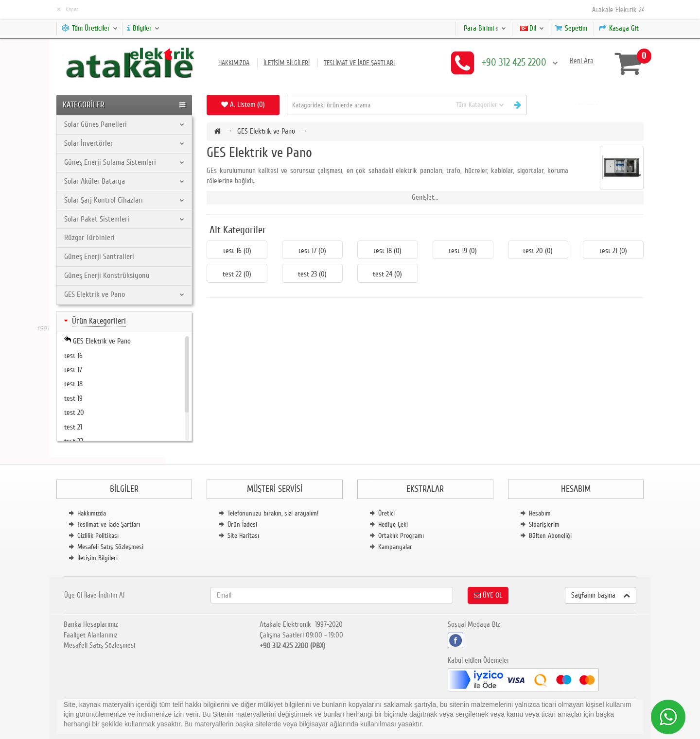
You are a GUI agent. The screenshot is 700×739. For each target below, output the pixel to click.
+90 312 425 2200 (520, 62)
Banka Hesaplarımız (91, 624)
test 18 (73, 384)
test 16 (73, 356)
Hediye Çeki (393, 524)
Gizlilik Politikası (98, 536)
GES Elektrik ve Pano (124, 294)
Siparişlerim (544, 524)
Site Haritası (243, 536)
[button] (589, 105)
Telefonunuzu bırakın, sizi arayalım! (273, 513)
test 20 (74, 412)
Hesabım (540, 513)
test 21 (73, 427)
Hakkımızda (234, 63)
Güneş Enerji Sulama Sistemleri (124, 162)
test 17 (73, 370)
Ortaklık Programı (401, 536)
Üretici (386, 513)
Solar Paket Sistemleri (124, 219)
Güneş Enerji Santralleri (99, 257)
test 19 (73, 398)
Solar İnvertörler (124, 143)
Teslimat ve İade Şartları (359, 63)
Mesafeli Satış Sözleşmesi (110, 547)
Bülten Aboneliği (550, 536)
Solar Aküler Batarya (124, 181)
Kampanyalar (395, 547)
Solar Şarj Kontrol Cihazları (124, 200)
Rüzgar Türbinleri (89, 238)
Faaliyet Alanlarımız (91, 635)
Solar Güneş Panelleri (124, 124)
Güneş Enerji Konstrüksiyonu (107, 275)
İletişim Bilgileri (287, 63)
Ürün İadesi (242, 524)
